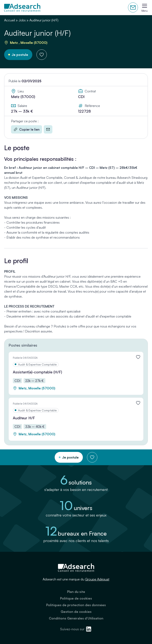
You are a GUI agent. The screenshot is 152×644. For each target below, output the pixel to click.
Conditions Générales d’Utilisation (76, 618)
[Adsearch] (22, 7)
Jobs (22, 20)
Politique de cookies (76, 598)
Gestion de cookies (76, 612)
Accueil (10, 20)
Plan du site (76, 592)
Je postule (20, 55)
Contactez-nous (133, 7)
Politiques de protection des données (76, 605)
